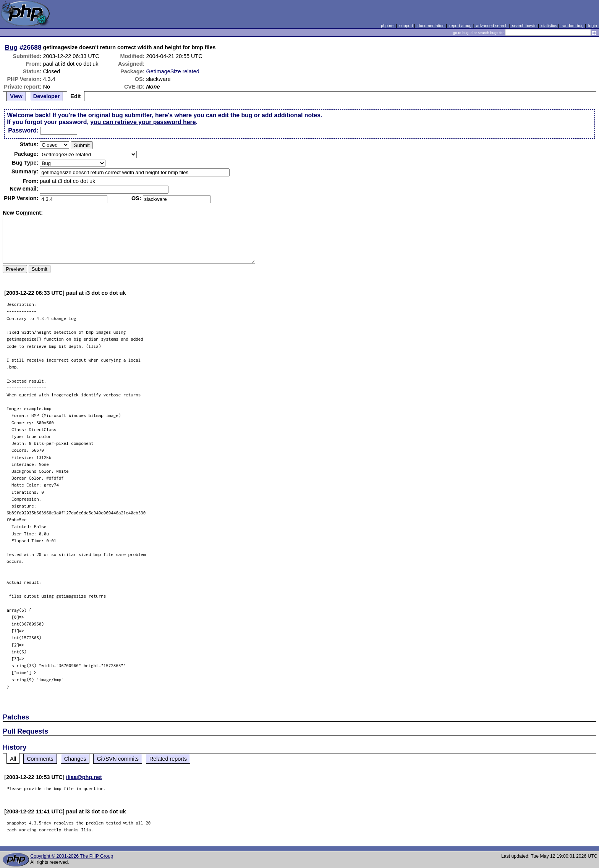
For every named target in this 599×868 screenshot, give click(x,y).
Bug (11, 47)
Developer (47, 96)
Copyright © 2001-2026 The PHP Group (72, 856)
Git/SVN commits (118, 759)
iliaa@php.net (84, 777)
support (406, 26)
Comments (40, 759)
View (16, 96)
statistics (549, 26)
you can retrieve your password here (143, 122)
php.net (388, 26)
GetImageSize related (172, 71)
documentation (431, 26)
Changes (75, 759)
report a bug (460, 26)
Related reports (168, 759)
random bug (573, 26)
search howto (524, 26)
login (593, 26)
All (13, 759)
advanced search (492, 26)
